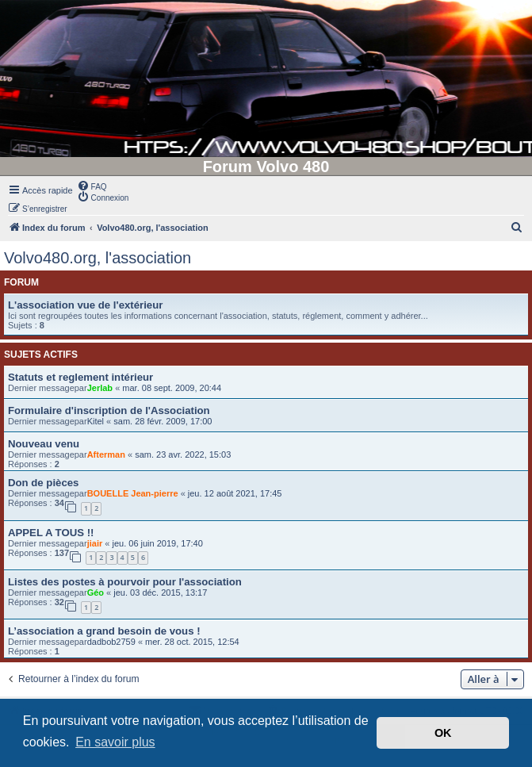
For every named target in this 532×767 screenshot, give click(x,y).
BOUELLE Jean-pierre (133, 493)
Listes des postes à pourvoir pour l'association (125, 582)
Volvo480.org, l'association (98, 258)
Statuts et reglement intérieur (80, 377)
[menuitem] (92, 186)
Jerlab (100, 388)
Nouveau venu (44, 444)
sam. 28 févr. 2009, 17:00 (163, 421)
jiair (95, 543)
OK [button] (443, 733)
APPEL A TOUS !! (51, 533)
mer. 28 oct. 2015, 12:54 (192, 642)
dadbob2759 (111, 642)
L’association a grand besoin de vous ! (104, 631)
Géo (96, 593)
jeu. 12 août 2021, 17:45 (235, 493)
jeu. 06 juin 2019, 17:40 (157, 543)
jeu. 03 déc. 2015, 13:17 (160, 593)
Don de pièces (43, 483)
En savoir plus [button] (115, 742)
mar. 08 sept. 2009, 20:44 (172, 388)
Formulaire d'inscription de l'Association (109, 410)
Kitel (96, 421)
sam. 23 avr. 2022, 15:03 (183, 454)
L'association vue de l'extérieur (85, 305)
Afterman (106, 454)
